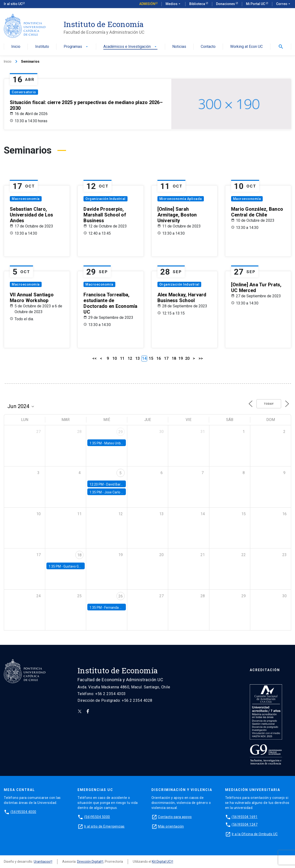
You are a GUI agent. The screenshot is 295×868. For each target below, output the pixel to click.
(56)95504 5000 (97, 817)
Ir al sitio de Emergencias (104, 826)
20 (187, 358)
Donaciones (226, 4)
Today (269, 404)
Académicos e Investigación (130, 47)
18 (174, 358)
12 (130, 358)
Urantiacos (42, 862)
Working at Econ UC (246, 47)
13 (138, 358)
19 (181, 358)
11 (122, 358)
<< (95, 358)
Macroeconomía (26, 199)
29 (121, 432)
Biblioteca (198, 4)
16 (159, 358)
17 (166, 358)
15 (151, 358)
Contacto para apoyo (175, 817)
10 (115, 358)
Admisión (147, 4)
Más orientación (171, 826)
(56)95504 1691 (245, 817)
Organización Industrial (106, 199)
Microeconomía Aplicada (181, 199)
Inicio (16, 47)
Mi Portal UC (256, 4)
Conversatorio (24, 92)
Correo (284, 4)
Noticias (179, 47)
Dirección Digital (89, 862)
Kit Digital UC (161, 862)
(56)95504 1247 (245, 824)
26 (121, 596)
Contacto (208, 47)
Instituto (42, 47)
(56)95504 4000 (23, 812)
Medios (173, 4)
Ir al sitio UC (13, 4)
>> (201, 358)
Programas (76, 47)
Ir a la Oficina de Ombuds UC (255, 834)
